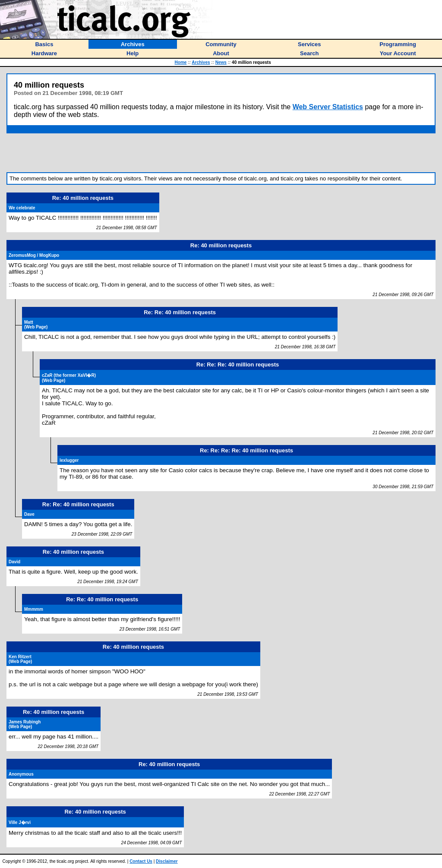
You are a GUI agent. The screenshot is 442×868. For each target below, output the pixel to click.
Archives (201, 62)
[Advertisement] (221, 153)
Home (181, 62)
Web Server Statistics (328, 107)
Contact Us (141, 861)
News (221, 62)
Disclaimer (167, 861)
